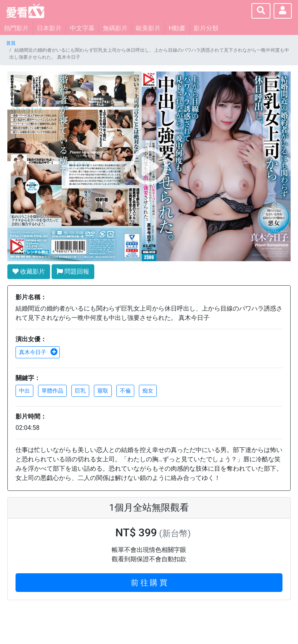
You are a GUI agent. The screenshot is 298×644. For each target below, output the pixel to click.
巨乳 (80, 391)
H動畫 (177, 28)
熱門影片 (16, 28)
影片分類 (206, 28)
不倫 (125, 391)
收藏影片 (29, 271)
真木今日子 (38, 352)
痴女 (148, 391)
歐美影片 (148, 28)
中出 (24, 391)
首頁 (11, 43)
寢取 (103, 391)
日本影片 (49, 28)
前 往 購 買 (149, 583)
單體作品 (52, 391)
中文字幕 (82, 28)
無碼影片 (115, 28)
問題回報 (73, 271)
